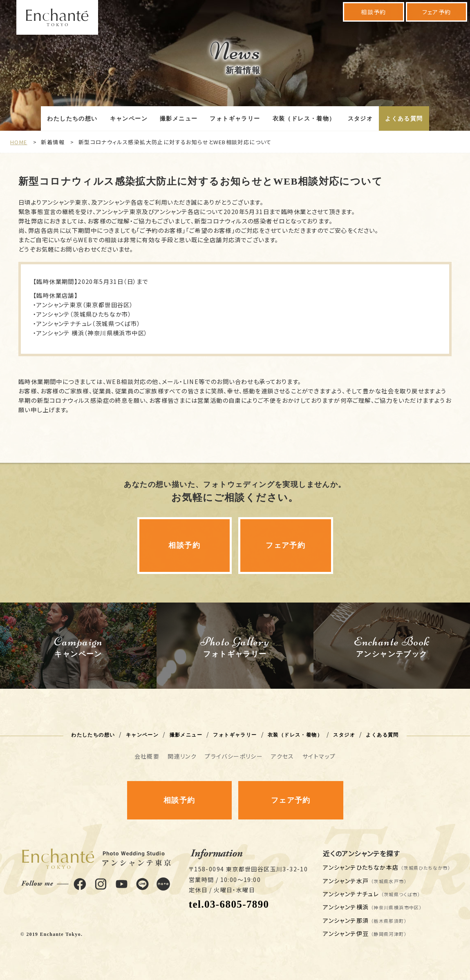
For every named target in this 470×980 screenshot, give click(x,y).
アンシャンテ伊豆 (365, 933)
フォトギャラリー (235, 119)
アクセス (283, 756)
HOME (19, 142)
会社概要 (147, 756)
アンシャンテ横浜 (373, 907)
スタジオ (360, 119)
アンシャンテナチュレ (372, 894)
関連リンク (182, 756)
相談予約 (374, 12)
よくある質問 (404, 119)
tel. (229, 904)
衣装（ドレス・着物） (304, 119)
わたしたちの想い (72, 119)
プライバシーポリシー (234, 756)
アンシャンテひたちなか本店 (387, 867)
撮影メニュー (179, 119)
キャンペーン (129, 119)
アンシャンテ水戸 (365, 881)
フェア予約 (437, 12)
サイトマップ (319, 756)
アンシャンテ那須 (365, 920)
